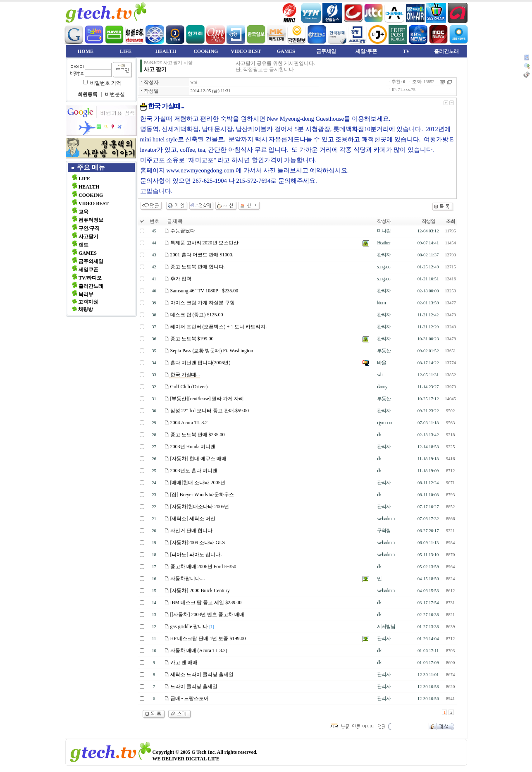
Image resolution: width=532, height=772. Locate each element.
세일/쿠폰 (366, 51)
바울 (382, 363)
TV (407, 51)
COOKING (206, 51)
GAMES (286, 51)
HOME (86, 51)
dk (379, 435)
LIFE (126, 51)
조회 (451, 221)
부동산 (384, 351)
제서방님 (386, 626)
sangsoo (384, 267)
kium (381, 303)
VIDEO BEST (246, 51)
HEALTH (166, 51)
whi (194, 82)
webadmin (386, 519)
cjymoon (384, 423)
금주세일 (326, 51)
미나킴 (384, 231)
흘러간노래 (446, 51)
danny (382, 387)
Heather (383, 243)
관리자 (384, 255)
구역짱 (384, 531)
